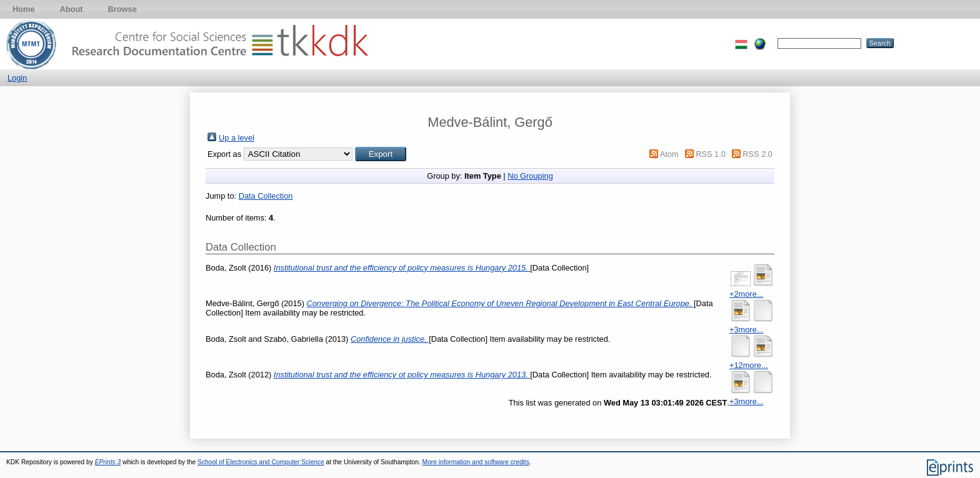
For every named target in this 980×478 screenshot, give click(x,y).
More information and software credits (476, 462)
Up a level (237, 138)
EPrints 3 (108, 462)
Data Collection (266, 196)
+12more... (749, 365)
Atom (669, 154)
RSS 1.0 (711, 154)
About (72, 9)
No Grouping (530, 176)
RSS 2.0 (757, 154)
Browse (122, 9)
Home (24, 9)
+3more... (746, 330)
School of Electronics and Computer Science (261, 462)
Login (17, 78)
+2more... (746, 294)
